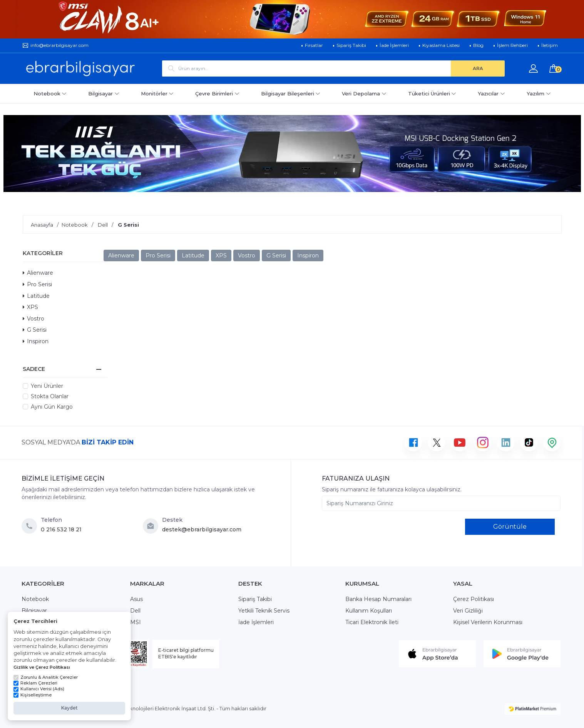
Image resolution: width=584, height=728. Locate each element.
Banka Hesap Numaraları (378, 599)
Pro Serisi (37, 284)
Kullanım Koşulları (369, 611)
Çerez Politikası (474, 599)
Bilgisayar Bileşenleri (291, 94)
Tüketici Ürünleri (432, 94)
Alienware (38, 273)
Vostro (33, 319)
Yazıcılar (491, 94)
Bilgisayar (104, 94)
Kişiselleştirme (33, 695)
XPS (30, 307)
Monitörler (157, 94)
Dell (135, 611)
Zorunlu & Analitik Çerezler (46, 677)
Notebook (50, 94)
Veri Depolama (364, 94)
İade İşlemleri (256, 622)
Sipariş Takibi (255, 599)
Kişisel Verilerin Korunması (488, 622)
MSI (136, 622)
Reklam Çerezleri (35, 683)
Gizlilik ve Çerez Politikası (42, 667)
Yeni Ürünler (47, 386)
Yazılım (539, 94)
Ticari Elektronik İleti (372, 622)
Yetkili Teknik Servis (264, 611)
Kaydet (69, 708)
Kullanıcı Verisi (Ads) (39, 689)
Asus (136, 599)
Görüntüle (510, 527)
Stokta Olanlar (50, 396)
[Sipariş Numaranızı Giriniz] (441, 503)
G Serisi (35, 330)
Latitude (36, 296)
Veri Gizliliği (468, 611)
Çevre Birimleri (217, 94)
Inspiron (36, 341)
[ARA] (478, 68)
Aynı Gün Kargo (52, 407)
